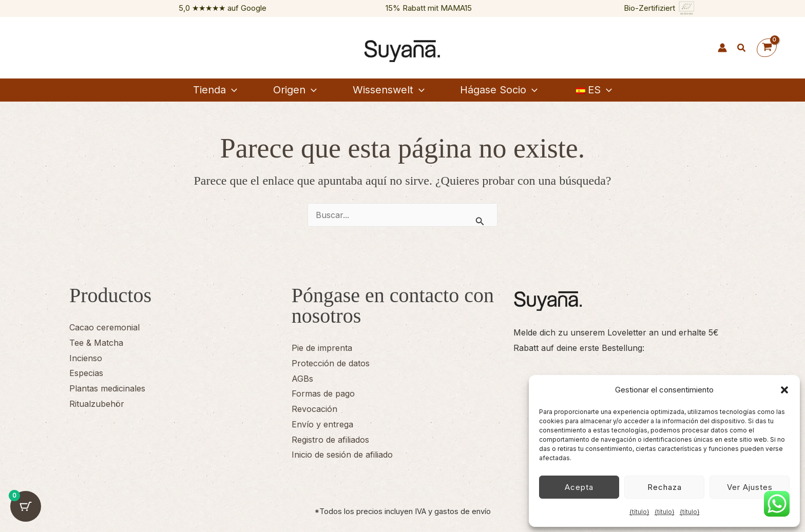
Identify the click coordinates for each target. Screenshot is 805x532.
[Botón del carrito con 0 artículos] (26, 506)
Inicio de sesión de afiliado (342, 455)
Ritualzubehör (97, 404)
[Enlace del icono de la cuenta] (722, 48)
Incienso (86, 358)
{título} (639, 512)
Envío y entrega (322, 424)
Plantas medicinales (107, 388)
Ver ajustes (750, 487)
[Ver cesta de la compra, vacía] (767, 48)
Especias (86, 373)
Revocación (314, 409)
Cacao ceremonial (104, 327)
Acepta (579, 487)
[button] (784, 390)
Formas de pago (323, 393)
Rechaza (665, 487)
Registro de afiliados (330, 440)
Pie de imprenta (322, 348)
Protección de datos (331, 363)
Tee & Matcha (96, 343)
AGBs (302, 379)
